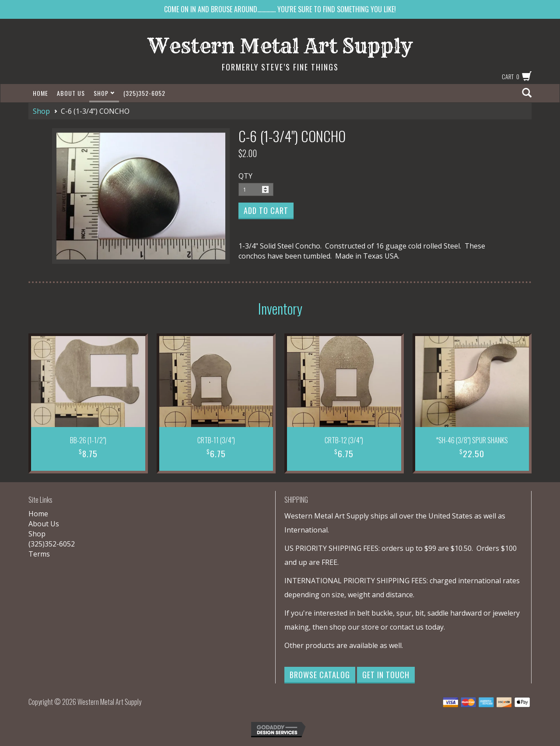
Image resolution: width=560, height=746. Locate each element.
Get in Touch (386, 675)
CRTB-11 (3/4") (216, 440)
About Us (71, 93)
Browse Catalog (320, 675)
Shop (104, 93)
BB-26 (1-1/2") (88, 440)
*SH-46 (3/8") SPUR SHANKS (472, 440)
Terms (39, 554)
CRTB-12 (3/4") (344, 440)
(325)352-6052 (144, 93)
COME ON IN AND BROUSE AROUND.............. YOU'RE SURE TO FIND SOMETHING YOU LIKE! (280, 9)
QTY (245, 176)
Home (40, 93)
